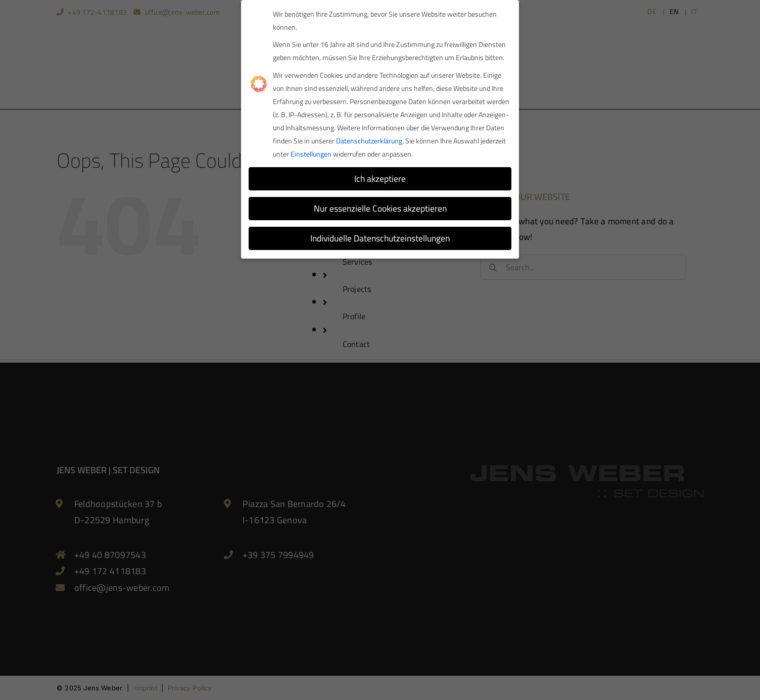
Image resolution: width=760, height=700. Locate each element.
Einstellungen (311, 151)
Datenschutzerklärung (369, 138)
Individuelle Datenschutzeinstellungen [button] (380, 236)
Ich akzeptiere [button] (380, 176)
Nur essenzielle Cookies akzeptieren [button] (380, 206)
